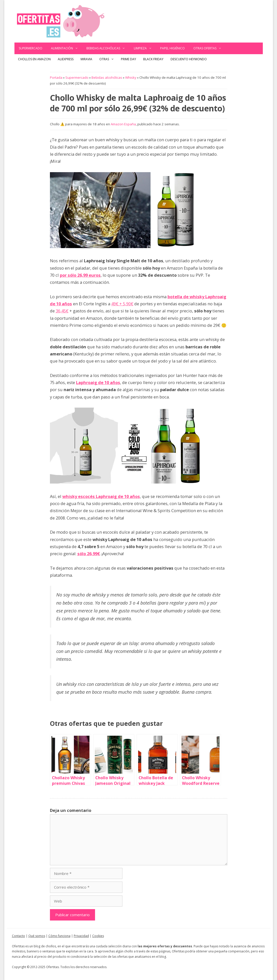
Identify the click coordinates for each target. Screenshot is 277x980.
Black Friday (153, 59)
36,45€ (62, 311)
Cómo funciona (59, 936)
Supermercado (31, 48)
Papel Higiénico (172, 48)
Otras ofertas (210, 48)
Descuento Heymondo (189, 59)
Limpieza (145, 48)
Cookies (98, 936)
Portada (56, 77)
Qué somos (37, 936)
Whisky (131, 77)
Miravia (86, 59)
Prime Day (128, 59)
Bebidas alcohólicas (108, 48)
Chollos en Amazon (34, 59)
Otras (108, 59)
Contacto (19, 936)
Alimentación (67, 48)
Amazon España (123, 124)
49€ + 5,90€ (122, 304)
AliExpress (66, 59)
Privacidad (81, 936)
